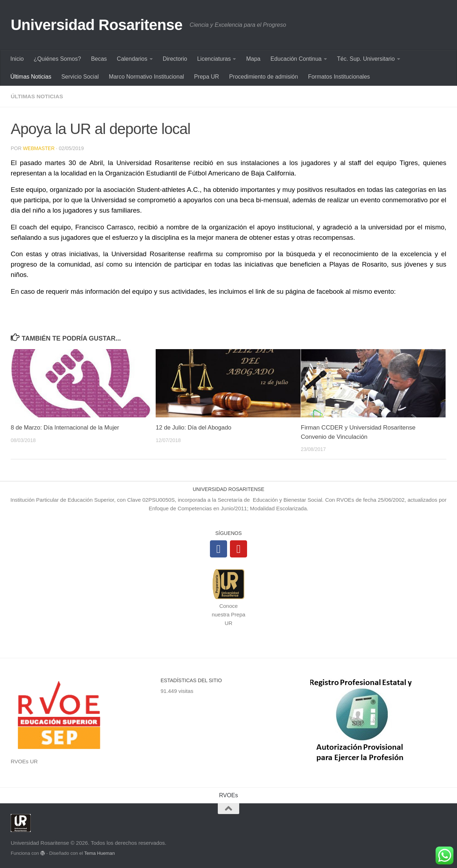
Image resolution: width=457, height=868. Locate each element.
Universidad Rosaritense (97, 25)
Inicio (17, 59)
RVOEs (228, 795)
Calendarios (132, 59)
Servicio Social (80, 77)
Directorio (175, 59)
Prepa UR (206, 77)
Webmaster (39, 148)
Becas (99, 59)
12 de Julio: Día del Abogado (194, 427)
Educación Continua (296, 59)
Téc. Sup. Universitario (366, 59)
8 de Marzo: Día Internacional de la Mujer (66, 427)
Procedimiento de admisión (264, 77)
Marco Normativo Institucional (147, 77)
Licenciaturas (214, 59)
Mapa (253, 59)
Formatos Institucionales (339, 77)
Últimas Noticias (31, 77)
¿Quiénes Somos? (57, 59)
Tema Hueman (100, 853)
